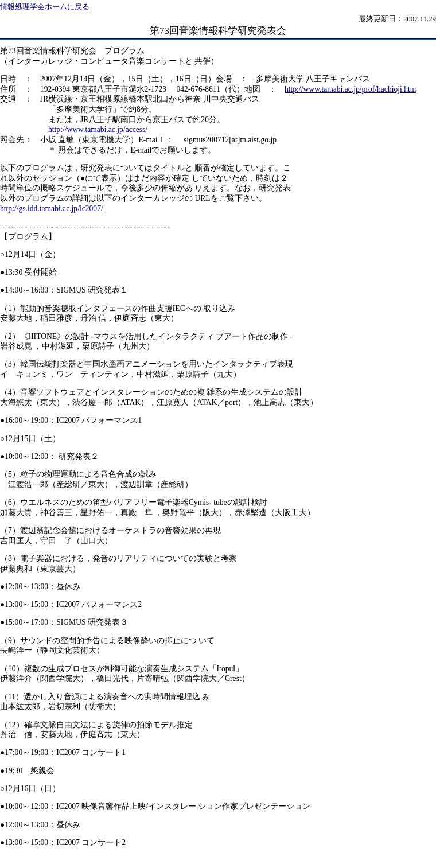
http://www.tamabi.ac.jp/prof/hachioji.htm (350, 89)
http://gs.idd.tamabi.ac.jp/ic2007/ (52, 209)
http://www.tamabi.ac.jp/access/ (98, 129)
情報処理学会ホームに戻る (45, 7)
